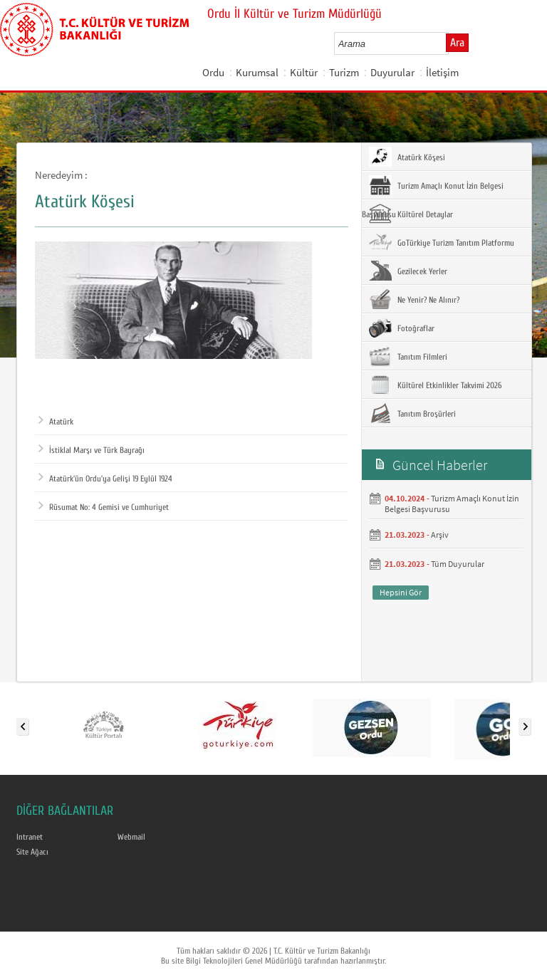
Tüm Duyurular (458, 564)
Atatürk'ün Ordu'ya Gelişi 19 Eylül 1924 (105, 479)
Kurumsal (257, 72)
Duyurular (392, 72)
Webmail (131, 837)
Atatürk (56, 422)
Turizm (344, 72)
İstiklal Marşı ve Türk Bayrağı (92, 450)
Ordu (213, 72)
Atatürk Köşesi (407, 157)
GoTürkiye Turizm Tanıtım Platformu (442, 242)
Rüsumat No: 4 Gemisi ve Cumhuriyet (104, 507)
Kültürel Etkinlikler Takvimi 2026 (435, 385)
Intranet (30, 837)
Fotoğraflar (402, 328)
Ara (457, 43)
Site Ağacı (32, 852)
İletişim (442, 72)
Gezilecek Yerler (408, 271)
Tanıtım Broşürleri (412, 413)
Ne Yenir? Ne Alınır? (414, 299)
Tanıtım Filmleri (408, 356)
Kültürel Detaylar (411, 214)
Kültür (304, 72)
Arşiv (440, 535)
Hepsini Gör (401, 592)
